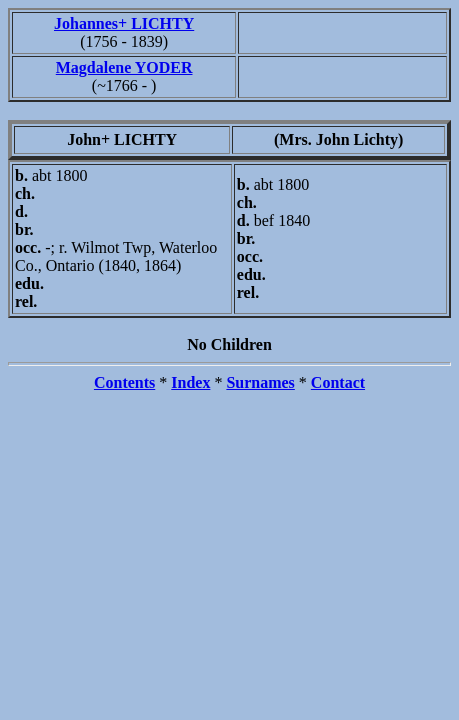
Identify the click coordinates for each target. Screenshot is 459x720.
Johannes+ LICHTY (124, 23)
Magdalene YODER (124, 67)
